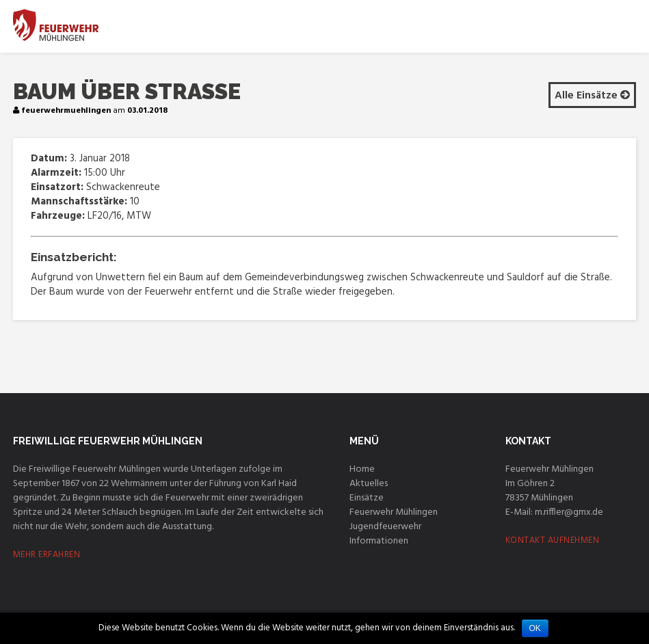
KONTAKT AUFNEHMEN (553, 540)
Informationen (379, 541)
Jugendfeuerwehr (385, 527)
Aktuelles (369, 484)
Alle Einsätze (592, 96)
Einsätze (367, 498)
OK (535, 628)
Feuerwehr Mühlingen (394, 512)
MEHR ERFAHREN (47, 555)
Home (362, 469)
